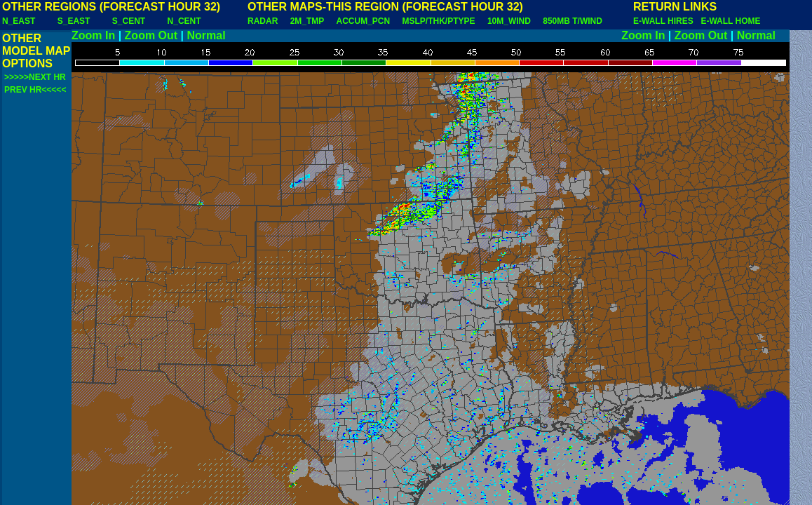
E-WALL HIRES (665, 21)
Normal (207, 35)
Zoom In (93, 35)
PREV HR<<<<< (35, 90)
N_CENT (184, 21)
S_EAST (74, 21)
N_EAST (19, 21)
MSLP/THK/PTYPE (439, 21)
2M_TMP (307, 21)
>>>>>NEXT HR (35, 77)
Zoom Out (151, 35)
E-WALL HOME (730, 21)
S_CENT (129, 21)
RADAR (263, 21)
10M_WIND (509, 21)
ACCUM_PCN (364, 21)
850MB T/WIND (573, 21)
